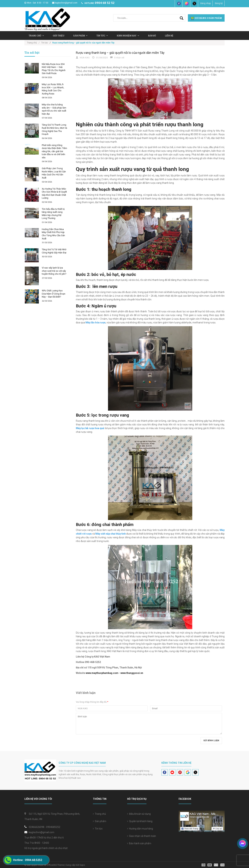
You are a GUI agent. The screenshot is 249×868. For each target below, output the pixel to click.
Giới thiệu (59, 36)
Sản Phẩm (80, 36)
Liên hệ (169, 36)
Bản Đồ (152, 36)
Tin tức (102, 36)
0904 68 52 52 (105, 3)
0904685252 (53, 827)
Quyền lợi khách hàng (140, 821)
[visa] (213, 865)
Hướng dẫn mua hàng (140, 829)
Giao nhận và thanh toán (142, 836)
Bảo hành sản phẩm (139, 843)
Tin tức (98, 829)
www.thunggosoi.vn (132, 673)
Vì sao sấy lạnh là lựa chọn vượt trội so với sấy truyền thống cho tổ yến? (54, 271)
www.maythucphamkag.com (102, 673)
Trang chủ (36, 36)
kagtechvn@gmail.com (65, 3)
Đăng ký (219, 3)
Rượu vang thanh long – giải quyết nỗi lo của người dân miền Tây (120, 53)
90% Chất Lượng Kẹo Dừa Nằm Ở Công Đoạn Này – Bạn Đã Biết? (54, 294)
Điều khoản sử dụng (139, 814)
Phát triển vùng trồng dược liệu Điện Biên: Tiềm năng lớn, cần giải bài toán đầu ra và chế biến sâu (54, 151)
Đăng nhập (206, 3)
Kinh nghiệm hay (128, 36)
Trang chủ (99, 814)
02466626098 (37, 827)
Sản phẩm (100, 821)
